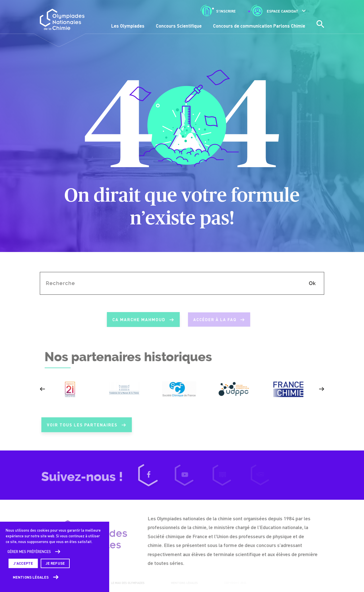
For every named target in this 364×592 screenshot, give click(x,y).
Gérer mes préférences (29, 552)
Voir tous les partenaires (86, 428)
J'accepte (23, 563)
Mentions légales (31, 577)
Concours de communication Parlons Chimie (259, 26)
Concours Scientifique (179, 26)
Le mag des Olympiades (127, 583)
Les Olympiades (128, 26)
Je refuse (55, 563)
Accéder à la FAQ (218, 320)
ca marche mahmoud (140, 320)
